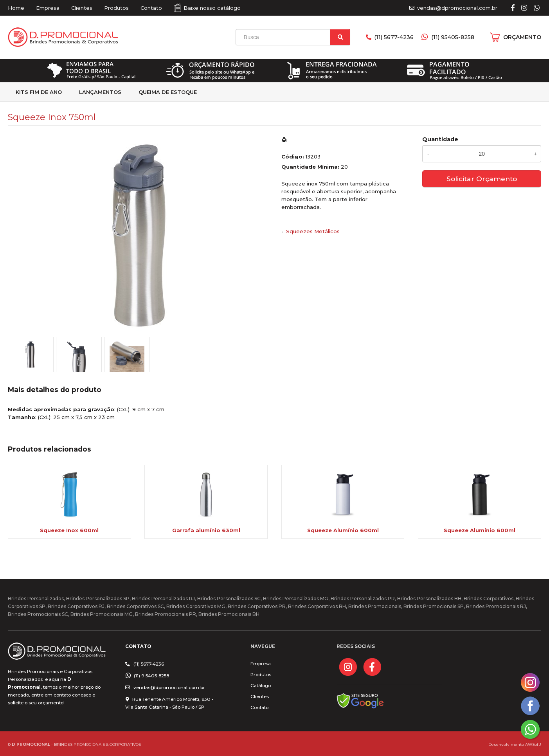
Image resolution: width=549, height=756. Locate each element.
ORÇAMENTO (522, 37)
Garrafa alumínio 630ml (206, 530)
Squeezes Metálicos (313, 231)
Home (16, 8)
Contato (151, 8)
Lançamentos (100, 92)
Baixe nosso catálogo (212, 8)
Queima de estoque (168, 92)
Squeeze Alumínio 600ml (343, 530)
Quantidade (440, 139)
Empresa (48, 8)
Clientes (82, 8)
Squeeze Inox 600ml (69, 530)
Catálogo (261, 686)
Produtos (116, 8)
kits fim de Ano (39, 92)
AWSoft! (533, 744)
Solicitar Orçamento (482, 179)
